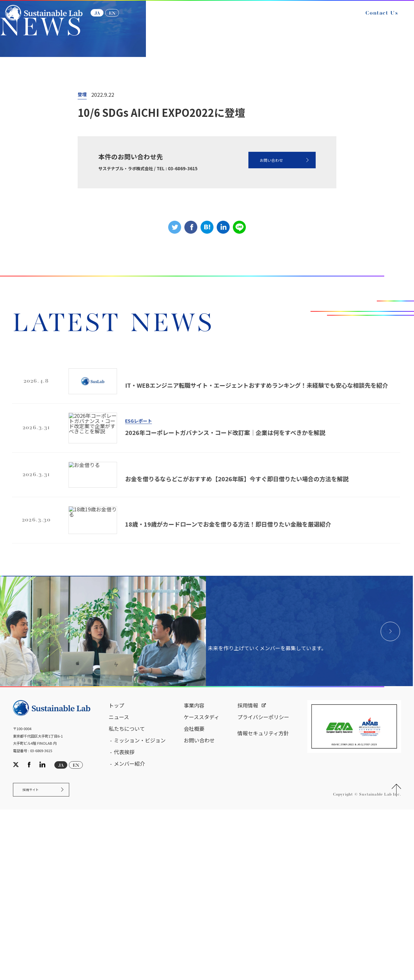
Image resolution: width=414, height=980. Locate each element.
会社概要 (194, 894)
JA (104, 19)
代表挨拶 (124, 917)
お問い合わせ (257, 268)
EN (119, 19)
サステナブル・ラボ (33, 145)
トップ (116, 871)
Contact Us (375, 19)
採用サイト (37, 958)
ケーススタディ (202, 882)
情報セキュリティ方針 (263, 898)
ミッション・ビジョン (140, 906)
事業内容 (194, 871)
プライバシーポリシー (263, 882)
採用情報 (248, 871)
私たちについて (127, 894)
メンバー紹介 (129, 929)
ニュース (77, 145)
